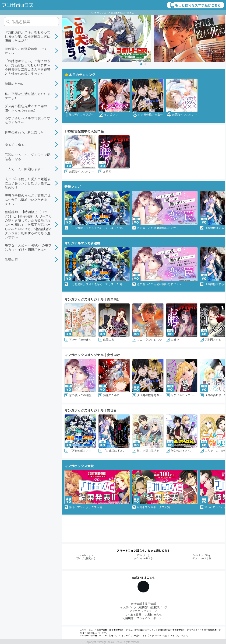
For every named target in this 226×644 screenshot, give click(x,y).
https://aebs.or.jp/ (158, 635)
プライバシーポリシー (150, 618)
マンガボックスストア (143, 611)
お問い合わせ (154, 614)
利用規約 (128, 618)
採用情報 (150, 604)
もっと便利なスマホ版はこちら (195, 5)
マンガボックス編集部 (134, 607)
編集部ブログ (159, 607)
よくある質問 (133, 614)
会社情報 (136, 604)
